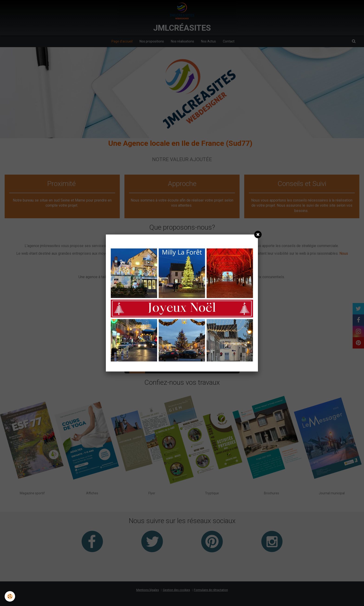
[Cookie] (10, 596)
